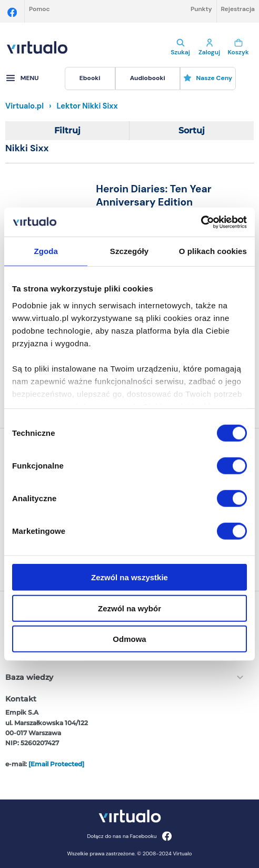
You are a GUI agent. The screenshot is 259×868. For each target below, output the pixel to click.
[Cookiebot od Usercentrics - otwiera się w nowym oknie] (201, 222)
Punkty (201, 9)
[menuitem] (90, 79)
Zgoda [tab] (46, 251)
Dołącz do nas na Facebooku (129, 836)
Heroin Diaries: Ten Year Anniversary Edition (153, 196)
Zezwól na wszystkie (129, 577)
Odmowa (129, 639)
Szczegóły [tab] (129, 251)
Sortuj (192, 130)
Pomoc (39, 9)
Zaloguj (209, 47)
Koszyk (238, 47)
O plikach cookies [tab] (213, 251)
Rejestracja (238, 9)
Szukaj (180, 47)
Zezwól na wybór (129, 608)
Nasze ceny (208, 78)
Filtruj (67, 130)
